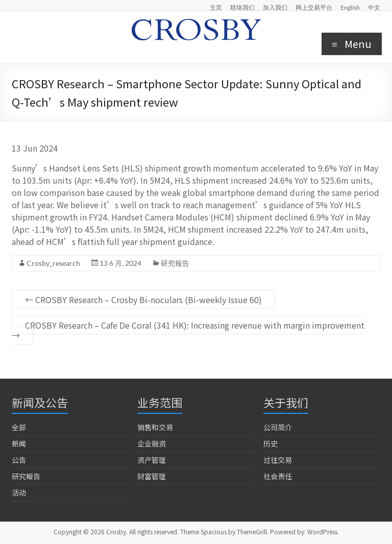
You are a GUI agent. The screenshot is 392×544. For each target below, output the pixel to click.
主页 (216, 7)
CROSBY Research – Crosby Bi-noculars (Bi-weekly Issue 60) (143, 300)
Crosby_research (53, 263)
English (350, 7)
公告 (19, 460)
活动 (19, 492)
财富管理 (152, 476)
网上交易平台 (314, 7)
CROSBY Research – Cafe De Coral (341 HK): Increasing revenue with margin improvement (188, 330)
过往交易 (278, 460)
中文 (374, 7)
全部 (19, 427)
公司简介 (278, 427)
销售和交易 (155, 427)
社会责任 (278, 476)
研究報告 (175, 263)
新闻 (19, 443)
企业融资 (152, 443)
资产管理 (152, 460)
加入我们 (275, 7)
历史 (271, 443)
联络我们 (242, 7)
